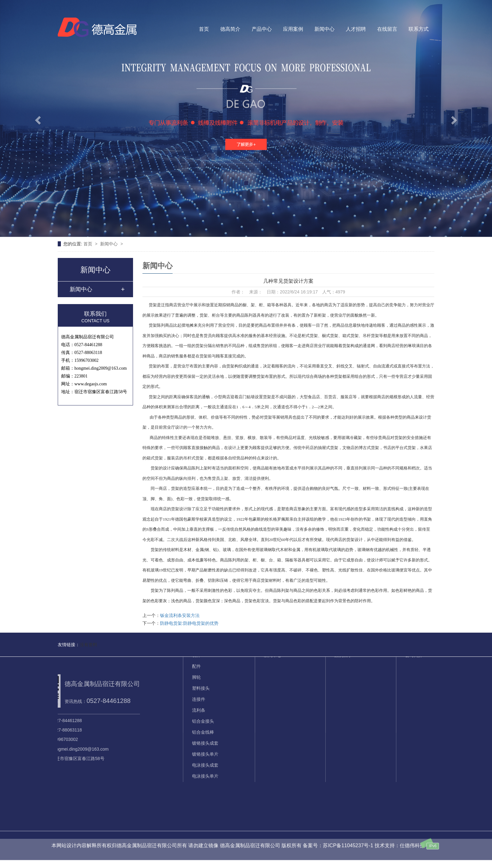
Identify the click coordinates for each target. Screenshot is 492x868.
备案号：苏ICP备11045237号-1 (338, 837)
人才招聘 (356, 29)
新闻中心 (324, 29)
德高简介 (230, 29)
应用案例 (293, 29)
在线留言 (387, 29)
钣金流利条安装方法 (180, 615)
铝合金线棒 (203, 687)
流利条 (199, 665)
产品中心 (262, 29)
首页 (204, 29)
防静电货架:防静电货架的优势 (189, 623)
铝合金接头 (203, 676)
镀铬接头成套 (205, 698)
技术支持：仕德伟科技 (400, 837)
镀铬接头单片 (205, 709)
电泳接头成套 (205, 720)
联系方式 (419, 29)
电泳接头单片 (205, 731)
